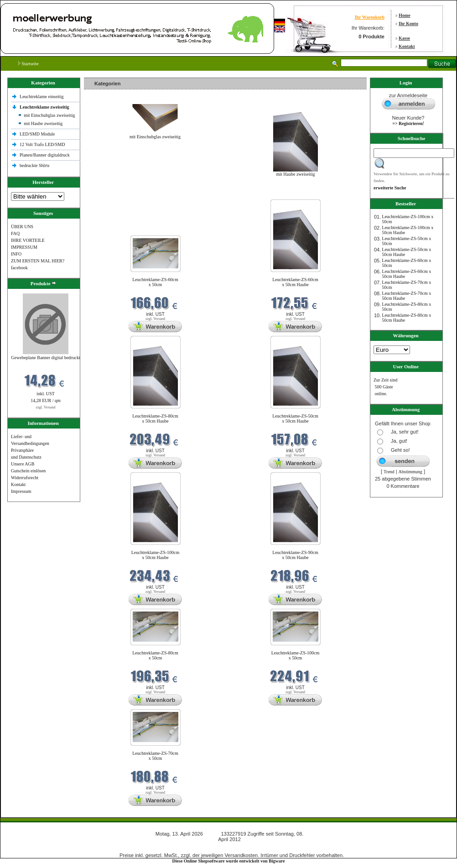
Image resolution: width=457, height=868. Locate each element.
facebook (19, 268)
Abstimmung (410, 472)
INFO (16, 254)
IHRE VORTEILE (28, 240)
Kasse (404, 38)
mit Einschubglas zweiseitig (49, 115)
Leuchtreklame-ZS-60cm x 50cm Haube (295, 282)
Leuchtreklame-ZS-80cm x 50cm (155, 655)
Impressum (21, 491)
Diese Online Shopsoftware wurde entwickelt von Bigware (229, 861)
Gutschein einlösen (28, 471)
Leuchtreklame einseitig (42, 97)
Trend (389, 472)
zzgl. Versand (46, 407)
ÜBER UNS (22, 227)
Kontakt (407, 46)
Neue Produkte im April (108, 194)
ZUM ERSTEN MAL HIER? (38, 261)
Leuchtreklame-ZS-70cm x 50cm (155, 756)
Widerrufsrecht (25, 478)
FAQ (15, 233)
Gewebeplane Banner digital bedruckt (45, 358)
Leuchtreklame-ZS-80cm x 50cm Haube (155, 418)
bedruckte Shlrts (34, 165)
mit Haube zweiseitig (43, 123)
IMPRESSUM (24, 247)
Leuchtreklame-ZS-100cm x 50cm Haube (156, 555)
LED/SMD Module (37, 134)
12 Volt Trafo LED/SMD (42, 144)
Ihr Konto (408, 24)
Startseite (29, 64)
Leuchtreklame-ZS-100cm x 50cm (296, 655)
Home (405, 15)
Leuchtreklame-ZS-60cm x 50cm (155, 282)
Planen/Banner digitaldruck (45, 155)
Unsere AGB (23, 464)
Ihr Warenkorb (370, 17)
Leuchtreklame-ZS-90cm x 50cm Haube (295, 555)
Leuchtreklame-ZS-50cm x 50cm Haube (295, 418)
